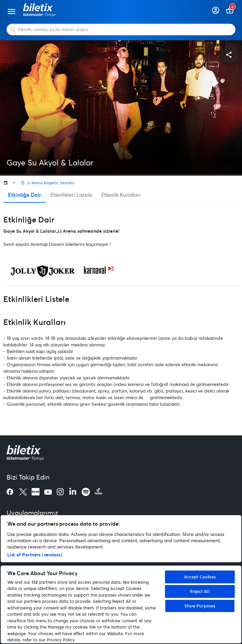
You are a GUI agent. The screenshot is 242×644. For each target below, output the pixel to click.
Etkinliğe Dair (25, 195)
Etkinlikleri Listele (71, 195)
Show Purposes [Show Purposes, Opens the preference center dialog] (200, 606)
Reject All (200, 591)
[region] (121, 579)
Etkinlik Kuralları (121, 195)
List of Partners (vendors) (35, 555)
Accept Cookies (200, 577)
